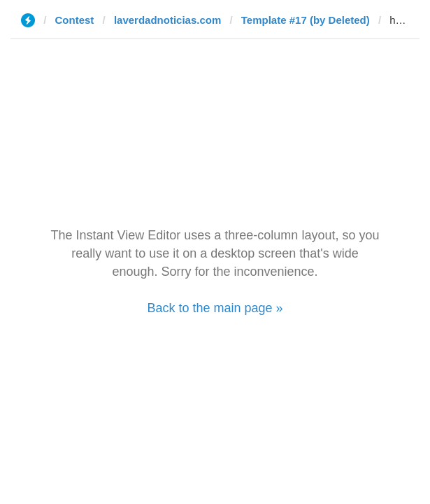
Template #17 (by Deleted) (306, 20)
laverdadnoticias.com (167, 20)
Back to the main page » (215, 308)
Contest (75, 20)
